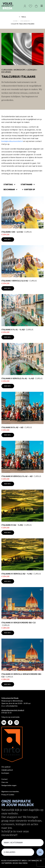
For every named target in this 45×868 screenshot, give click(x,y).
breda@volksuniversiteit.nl (12, 141)
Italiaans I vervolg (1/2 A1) (15, 281)
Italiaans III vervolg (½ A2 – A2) (17, 476)
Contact (4, 779)
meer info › (8, 239)
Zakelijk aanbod (7, 770)
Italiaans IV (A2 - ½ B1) (12, 525)
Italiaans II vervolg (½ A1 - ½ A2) (18, 378)
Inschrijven (5, 773)
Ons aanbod (6, 767)
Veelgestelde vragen (9, 785)
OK (40, 852)
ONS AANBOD (25, 21)
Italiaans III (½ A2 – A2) (12, 427)
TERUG (22, 17)
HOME (15, 21)
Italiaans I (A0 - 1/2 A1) (12, 232)
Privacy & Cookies (8, 795)
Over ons (5, 782)
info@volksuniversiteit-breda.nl (13, 710)
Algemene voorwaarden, (10, 792)
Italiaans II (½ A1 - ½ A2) (13, 330)
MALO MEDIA (23, 863)
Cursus (28, 232)
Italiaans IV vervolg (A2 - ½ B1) (17, 574)
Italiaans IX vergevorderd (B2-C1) (19, 623)
